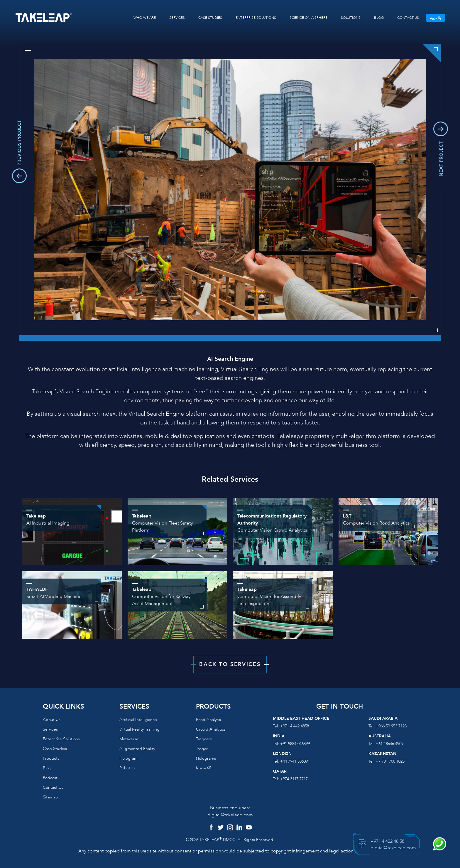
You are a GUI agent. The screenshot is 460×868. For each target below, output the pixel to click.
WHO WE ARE (145, 18)
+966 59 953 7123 (391, 726)
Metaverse (129, 739)
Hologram (128, 758)
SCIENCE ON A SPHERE (308, 18)
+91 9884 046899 (295, 744)
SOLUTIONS (351, 18)
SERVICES (177, 18)
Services (50, 729)
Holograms (206, 758)
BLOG (379, 18)
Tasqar (202, 749)
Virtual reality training (139, 729)
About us (52, 720)
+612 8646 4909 (390, 744)
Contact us (53, 787)
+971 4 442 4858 (295, 726)
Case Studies (55, 749)
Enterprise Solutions (61, 739)
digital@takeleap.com (230, 815)
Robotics (127, 768)
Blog (47, 768)
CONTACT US (408, 18)
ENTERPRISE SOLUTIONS (256, 18)
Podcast (50, 778)
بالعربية (436, 18)
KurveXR (204, 768)
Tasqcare (204, 739)
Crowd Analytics (211, 729)
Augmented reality (137, 749)
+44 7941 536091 (295, 761)
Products (51, 758)
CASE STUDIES (210, 18)
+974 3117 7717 (294, 779)
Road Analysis (208, 720)
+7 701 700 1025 (390, 761)
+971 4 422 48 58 (387, 841)
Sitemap (50, 797)
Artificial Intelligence (138, 720)
